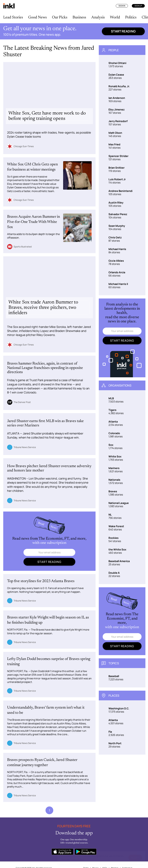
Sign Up (138, 6)
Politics (131, 17)
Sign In (122, 6)
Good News (37, 17)
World (115, 17)
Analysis (98, 17)
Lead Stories (13, 17)
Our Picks (60, 17)
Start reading (123, 31)
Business (79, 17)
